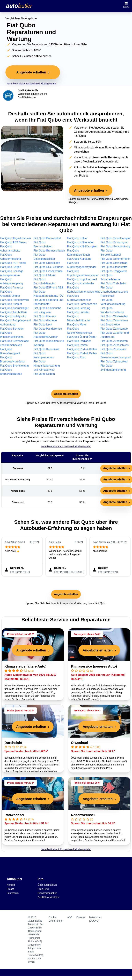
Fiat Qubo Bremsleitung (14, 366)
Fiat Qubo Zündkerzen (114, 341)
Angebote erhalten (66, 394)
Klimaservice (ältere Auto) (25, 666)
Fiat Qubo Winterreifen (114, 316)
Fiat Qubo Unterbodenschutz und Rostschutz (114, 292)
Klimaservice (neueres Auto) (94, 666)
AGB (70, 917)
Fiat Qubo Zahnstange (114, 329)
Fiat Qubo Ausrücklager (14, 308)
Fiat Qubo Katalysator (13, 316)
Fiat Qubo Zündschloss (115, 345)
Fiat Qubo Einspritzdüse (48, 271)
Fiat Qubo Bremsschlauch (49, 251)
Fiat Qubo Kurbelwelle (80, 283)
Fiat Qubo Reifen (77, 345)
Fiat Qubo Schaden (12, 329)
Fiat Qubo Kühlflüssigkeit (82, 246)
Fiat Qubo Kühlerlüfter (80, 242)
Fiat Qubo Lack (43, 325)
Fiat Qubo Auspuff (11, 304)
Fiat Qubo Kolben (44, 374)
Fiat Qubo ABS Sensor (14, 242)
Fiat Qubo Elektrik (44, 275)
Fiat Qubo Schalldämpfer (116, 238)
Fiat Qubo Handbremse (48, 329)
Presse (11, 889)
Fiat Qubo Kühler (77, 238)
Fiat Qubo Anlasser (12, 288)
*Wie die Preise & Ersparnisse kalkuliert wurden (32, 84)
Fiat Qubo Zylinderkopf (114, 362)
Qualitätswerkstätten (49, 897)
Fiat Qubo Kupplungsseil (82, 279)
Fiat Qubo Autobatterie (14, 312)
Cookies (81, 917)
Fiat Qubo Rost (76, 357)
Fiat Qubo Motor (77, 325)
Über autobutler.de (48, 885)
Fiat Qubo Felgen (11, 267)
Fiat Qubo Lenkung (79, 308)
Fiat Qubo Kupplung (79, 259)
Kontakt (11, 885)
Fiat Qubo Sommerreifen (116, 259)
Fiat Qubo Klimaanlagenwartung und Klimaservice (47, 366)
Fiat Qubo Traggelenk (114, 271)
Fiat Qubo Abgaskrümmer (16, 238)
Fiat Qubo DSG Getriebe (49, 267)
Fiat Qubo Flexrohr (45, 316)
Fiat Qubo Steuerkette (114, 267)
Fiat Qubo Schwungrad (115, 242)
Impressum (13, 893)
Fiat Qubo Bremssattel (47, 238)
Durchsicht (13, 743)
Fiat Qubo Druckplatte (47, 263)
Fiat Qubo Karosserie (46, 349)
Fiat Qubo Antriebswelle (14, 300)
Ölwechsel (79, 743)
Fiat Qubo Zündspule (113, 349)
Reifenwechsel (83, 815)
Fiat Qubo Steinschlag (114, 263)
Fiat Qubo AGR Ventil (13, 263)
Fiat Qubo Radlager (79, 341)
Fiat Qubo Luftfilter (78, 312)
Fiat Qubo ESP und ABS (48, 288)
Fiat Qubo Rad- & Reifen (82, 349)
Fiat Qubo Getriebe (45, 320)
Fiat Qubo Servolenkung (115, 246)
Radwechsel (14, 815)
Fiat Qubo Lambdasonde (82, 304)
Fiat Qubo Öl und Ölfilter (82, 337)
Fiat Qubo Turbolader (113, 283)
